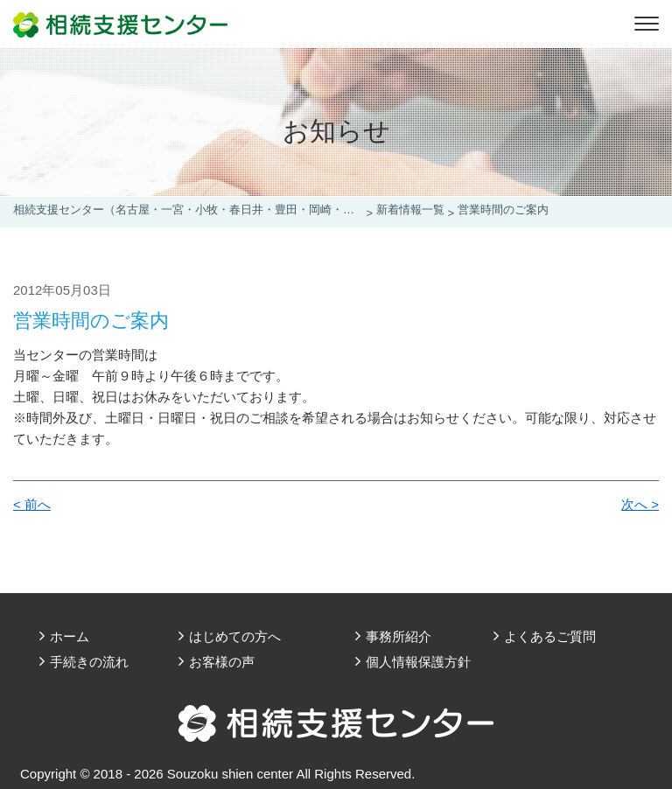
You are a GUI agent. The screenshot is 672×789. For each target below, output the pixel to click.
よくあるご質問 (550, 636)
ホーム (70, 636)
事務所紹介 (399, 636)
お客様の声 (222, 662)
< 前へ (32, 504)
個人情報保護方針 (418, 662)
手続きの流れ (89, 662)
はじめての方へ (235, 636)
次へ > (640, 504)
